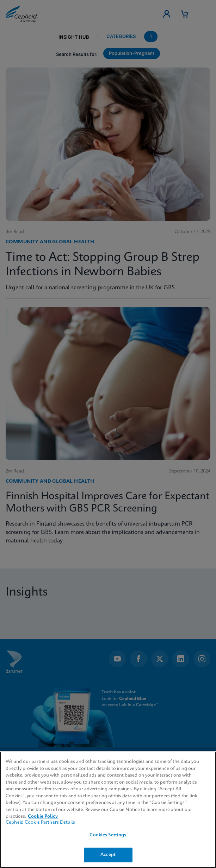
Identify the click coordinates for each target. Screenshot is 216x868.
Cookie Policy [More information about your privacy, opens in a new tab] (43, 816)
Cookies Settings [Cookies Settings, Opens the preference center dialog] (108, 835)
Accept (108, 855)
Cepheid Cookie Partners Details (40, 822)
